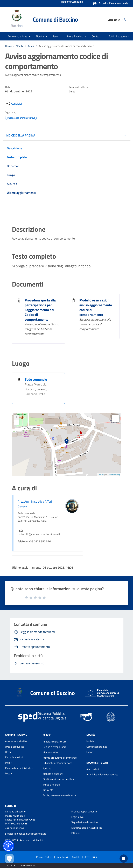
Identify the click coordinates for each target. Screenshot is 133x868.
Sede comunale (36, 379)
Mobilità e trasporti (53, 774)
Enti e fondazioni (14, 757)
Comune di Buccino (55, 19)
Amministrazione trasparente (102, 774)
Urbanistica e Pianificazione (58, 763)
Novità (20, 46)
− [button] (16, 423)
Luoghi (9, 773)
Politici (9, 763)
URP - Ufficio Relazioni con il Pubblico (25, 840)
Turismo (47, 768)
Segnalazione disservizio (85, 822)
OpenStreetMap (114, 474)
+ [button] (16, 417)
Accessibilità (91, 857)
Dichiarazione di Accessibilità (87, 828)
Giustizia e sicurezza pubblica (58, 779)
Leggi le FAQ (78, 817)
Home (9, 46)
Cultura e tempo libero (55, 747)
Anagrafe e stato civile (55, 742)
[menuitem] (97, 36)
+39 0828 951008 (15, 828)
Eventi (90, 752)
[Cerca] (124, 20)
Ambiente (48, 790)
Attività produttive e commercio (60, 758)
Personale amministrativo (19, 768)
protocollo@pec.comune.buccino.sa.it (25, 834)
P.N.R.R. (75, 833)
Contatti (10, 806)
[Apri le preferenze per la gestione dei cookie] (9, 859)
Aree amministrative (16, 741)
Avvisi (31, 46)
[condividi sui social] (14, 104)
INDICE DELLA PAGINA (20, 135)
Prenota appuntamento (84, 811)
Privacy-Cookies (44, 857)
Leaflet (101, 474)
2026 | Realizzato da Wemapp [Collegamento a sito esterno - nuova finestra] (21, 865)
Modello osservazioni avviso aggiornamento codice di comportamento (96, 307)
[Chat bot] (124, 859)
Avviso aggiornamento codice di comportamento (66, 46)
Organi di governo (15, 747)
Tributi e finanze (51, 785)
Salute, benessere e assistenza (59, 795)
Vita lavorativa (50, 752)
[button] (110, 4)
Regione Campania (72, 2)
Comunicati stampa (97, 747)
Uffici (8, 752)
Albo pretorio (93, 769)
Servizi (47, 735)
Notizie (90, 741)
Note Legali (62, 857)
